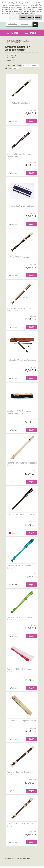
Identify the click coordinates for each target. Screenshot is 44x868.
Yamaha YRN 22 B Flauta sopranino (22, 514)
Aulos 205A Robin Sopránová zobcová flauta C (20, 155)
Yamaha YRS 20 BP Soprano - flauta (20, 670)
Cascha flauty (11, 60)
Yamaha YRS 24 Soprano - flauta (22, 721)
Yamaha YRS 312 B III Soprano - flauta (21, 773)
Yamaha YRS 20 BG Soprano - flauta (20, 619)
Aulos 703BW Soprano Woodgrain (22, 360)
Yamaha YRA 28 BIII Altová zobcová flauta (22, 464)
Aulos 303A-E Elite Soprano (22, 206)
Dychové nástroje (17, 41)
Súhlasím (38, 17)
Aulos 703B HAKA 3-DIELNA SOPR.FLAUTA (19, 309)
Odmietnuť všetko (26, 17)
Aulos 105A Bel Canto (21, 103)
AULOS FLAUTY (12, 58)
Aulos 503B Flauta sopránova (22, 257)
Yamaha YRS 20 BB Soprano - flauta (20, 567)
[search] (35, 24)
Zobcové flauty (17, 42)
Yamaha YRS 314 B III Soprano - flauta (21, 825)
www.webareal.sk (26, 858)
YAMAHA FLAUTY (12, 55)
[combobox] (25, 65)
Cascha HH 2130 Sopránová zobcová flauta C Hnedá (19, 412)
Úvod (8, 41)
